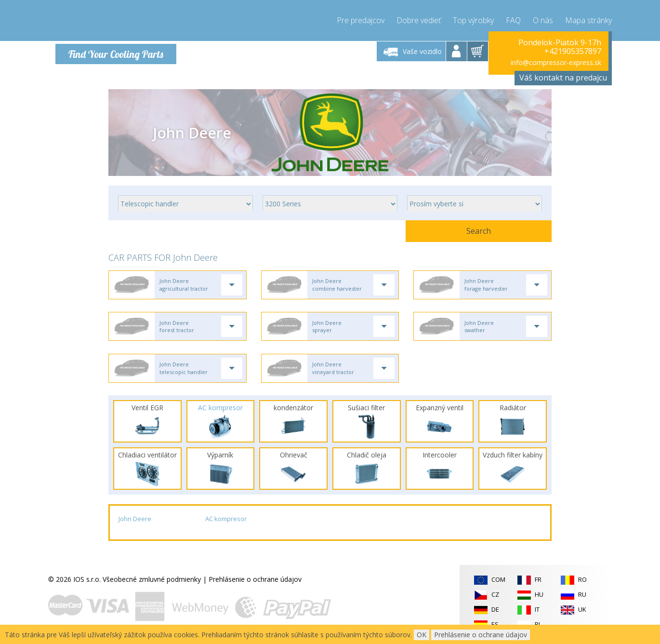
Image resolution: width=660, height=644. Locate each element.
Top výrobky (473, 19)
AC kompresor (226, 524)
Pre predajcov (361, 19)
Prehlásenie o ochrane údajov (255, 584)
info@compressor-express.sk (556, 62)
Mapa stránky (588, 19)
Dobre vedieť (419, 19)
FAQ (513, 19)
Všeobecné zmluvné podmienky (152, 584)
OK (422, 635)
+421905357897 (573, 51)
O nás (543, 19)
